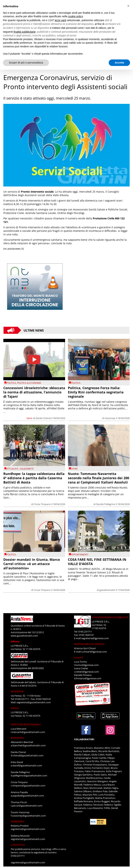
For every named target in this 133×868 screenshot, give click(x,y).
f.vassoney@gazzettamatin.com (28, 816)
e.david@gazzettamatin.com (26, 765)
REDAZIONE (17, 691)
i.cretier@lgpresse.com (86, 672)
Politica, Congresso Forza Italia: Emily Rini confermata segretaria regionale (96, 392)
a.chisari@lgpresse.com (94, 652)
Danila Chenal (43, 418)
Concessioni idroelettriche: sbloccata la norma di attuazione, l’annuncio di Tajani (34, 392)
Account (79, 657)
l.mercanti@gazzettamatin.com (28, 732)
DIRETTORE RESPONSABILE (26, 724)
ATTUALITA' (13, 469)
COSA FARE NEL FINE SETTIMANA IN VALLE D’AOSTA (97, 562)
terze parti (60, 20)
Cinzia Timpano (42, 504)
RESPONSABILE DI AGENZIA (89, 644)
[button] (128, 6)
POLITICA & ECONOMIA (29, 383)
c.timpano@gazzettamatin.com (28, 786)
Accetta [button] (119, 63)
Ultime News (34, 330)
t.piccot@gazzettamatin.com (27, 806)
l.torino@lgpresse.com (86, 665)
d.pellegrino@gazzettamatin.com (29, 775)
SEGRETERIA (17, 821)
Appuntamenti (80, 555)
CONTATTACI (18, 845)
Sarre (29, 418)
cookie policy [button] (75, 16)
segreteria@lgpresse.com (95, 638)
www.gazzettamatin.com (24, 636)
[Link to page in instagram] (110, 733)
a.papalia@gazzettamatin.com (27, 796)
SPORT (74, 469)
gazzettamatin (107, 590)
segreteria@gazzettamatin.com (34, 702)
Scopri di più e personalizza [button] (26, 63)
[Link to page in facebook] (86, 730)
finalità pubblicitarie (25, 32)
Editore (15, 641)
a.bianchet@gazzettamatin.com (28, 745)
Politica (11, 383)
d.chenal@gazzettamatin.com (27, 755)
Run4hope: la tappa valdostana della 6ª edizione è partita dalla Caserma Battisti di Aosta (34, 478)
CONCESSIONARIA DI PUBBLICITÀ (110, 617)
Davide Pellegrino (106, 504)
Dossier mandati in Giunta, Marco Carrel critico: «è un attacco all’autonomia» (32, 564)
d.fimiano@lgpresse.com (88, 678)
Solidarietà (27, 469)
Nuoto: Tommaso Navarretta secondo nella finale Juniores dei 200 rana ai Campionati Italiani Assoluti (98, 478)
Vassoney (110, 418)
